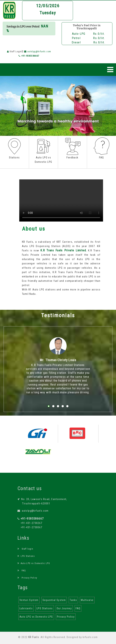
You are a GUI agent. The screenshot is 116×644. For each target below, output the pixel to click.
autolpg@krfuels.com (33, 511)
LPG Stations (26, 556)
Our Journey (64, 608)
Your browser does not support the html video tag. (61, 200)
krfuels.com (90, 637)
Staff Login (16, 52)
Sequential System (54, 600)
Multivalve (87, 600)
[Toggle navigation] (110, 70)
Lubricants (26, 608)
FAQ (22, 571)
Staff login (25, 549)
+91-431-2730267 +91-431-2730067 (31, 523)
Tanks (73, 600)
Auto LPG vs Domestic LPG (34, 563)
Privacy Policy (27, 578)
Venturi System (29, 600)
